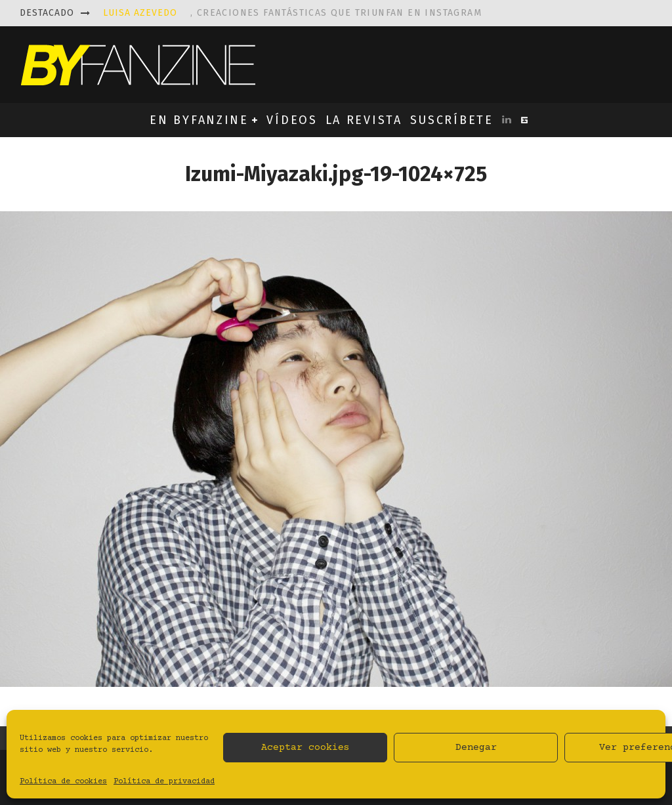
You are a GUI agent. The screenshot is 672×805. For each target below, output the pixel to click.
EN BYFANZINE (199, 120)
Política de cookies (63, 782)
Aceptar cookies (305, 748)
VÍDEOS (292, 120)
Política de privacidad (164, 782)
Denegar (476, 748)
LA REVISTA (364, 120)
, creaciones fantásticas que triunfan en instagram (292, 13)
